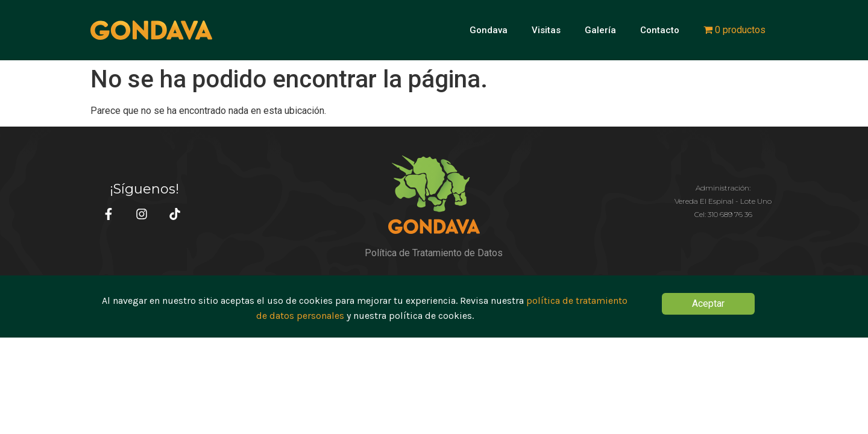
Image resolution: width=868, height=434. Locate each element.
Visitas (546, 30)
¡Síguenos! (144, 189)
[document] (434, 307)
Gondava (489, 30)
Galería (600, 30)
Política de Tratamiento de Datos (434, 253)
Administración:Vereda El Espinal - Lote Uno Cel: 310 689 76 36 (723, 201)
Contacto (660, 30)
